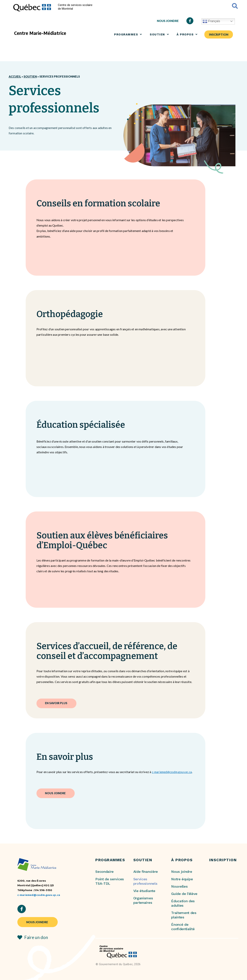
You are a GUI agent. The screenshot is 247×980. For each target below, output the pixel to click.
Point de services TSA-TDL (110, 881)
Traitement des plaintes (184, 915)
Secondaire (104, 872)
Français (211, 21)
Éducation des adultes (183, 903)
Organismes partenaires (143, 900)
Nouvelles (179, 886)
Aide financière (146, 872)
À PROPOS (187, 34)
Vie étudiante (144, 891)
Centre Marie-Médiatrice (40, 33)
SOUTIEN (159, 34)
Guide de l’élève (184, 894)
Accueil (15, 76)
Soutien (30, 76)
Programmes (128, 34)
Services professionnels (145, 881)
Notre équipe (182, 879)
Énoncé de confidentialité (183, 927)
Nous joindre (182, 872)
